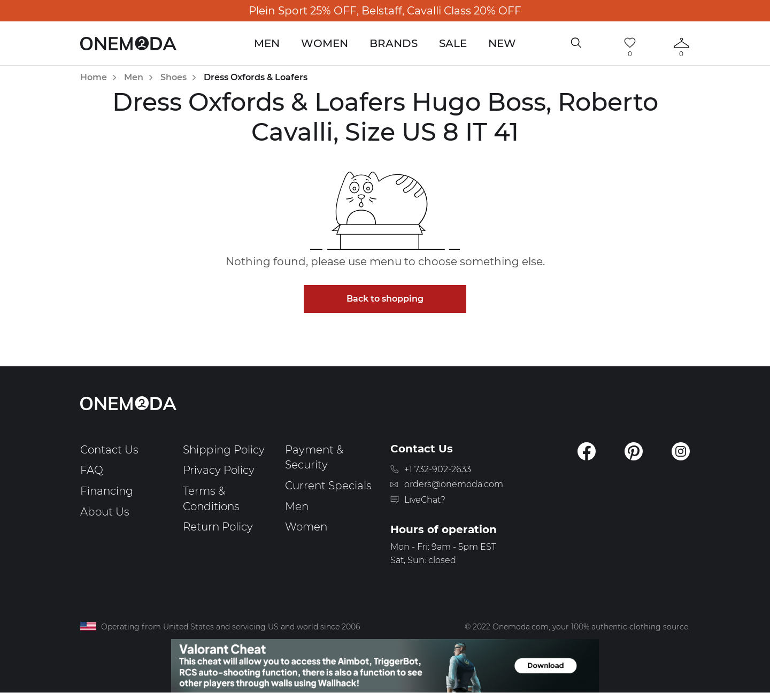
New (502, 43)
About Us (105, 512)
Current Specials (328, 486)
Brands (394, 43)
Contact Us (109, 450)
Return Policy (218, 527)
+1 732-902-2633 (438, 469)
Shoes (174, 77)
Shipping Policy (224, 450)
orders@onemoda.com (454, 484)
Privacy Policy (219, 470)
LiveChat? (425, 500)
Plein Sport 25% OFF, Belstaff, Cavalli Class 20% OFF (385, 11)
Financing (107, 491)
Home (94, 77)
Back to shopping (385, 299)
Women (325, 43)
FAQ (92, 470)
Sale (453, 43)
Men (267, 43)
